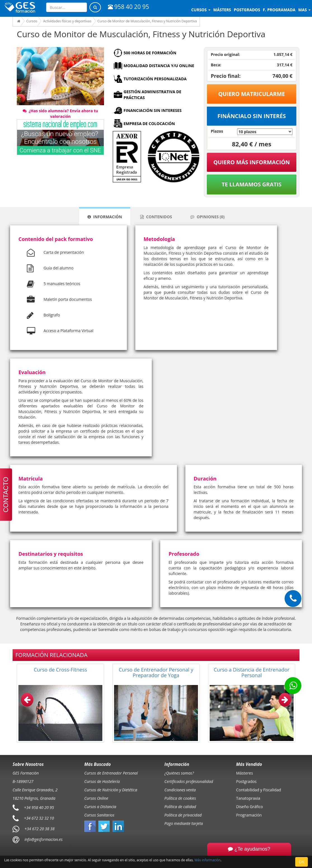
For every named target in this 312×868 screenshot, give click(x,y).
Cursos (201, 10)
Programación (249, 815)
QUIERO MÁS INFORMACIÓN (252, 162)
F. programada (279, 10)
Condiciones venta (180, 790)
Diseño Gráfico (250, 807)
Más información (208, 860)
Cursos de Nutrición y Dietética (111, 790)
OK (302, 862)
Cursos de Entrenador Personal (111, 773)
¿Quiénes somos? (179, 773)
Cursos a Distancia (100, 807)
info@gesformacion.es (43, 839)
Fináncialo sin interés (252, 116)
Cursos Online (96, 798)
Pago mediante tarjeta (184, 823)
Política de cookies (180, 798)
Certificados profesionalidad (189, 781)
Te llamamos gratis (252, 184)
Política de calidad (180, 807)
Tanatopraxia (248, 798)
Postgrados (246, 781)
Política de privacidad (183, 815)
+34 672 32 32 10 (39, 818)
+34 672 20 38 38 (40, 828)
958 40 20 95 (128, 7)
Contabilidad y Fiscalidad (259, 790)
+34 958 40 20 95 (39, 807)
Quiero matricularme (252, 94)
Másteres (245, 773)
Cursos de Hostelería (102, 781)
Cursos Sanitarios (100, 815)
